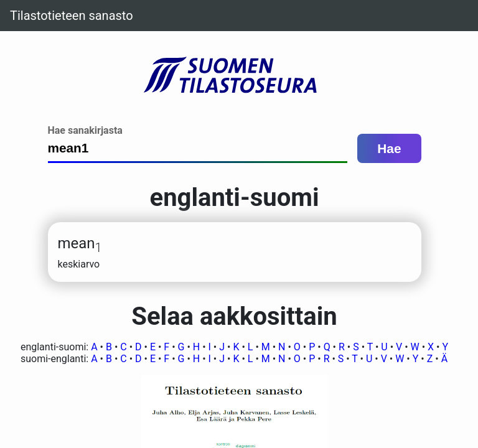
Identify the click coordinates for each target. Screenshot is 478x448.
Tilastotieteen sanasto (72, 16)
